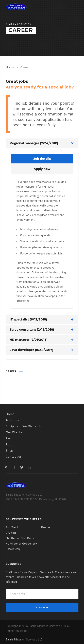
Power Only (13, 549)
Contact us (14, 457)
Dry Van (11, 533)
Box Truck (12, 527)
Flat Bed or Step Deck (20, 538)
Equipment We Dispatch (23, 426)
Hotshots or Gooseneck (21, 544)
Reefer (46, 527)
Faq (9, 438)
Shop (10, 451)
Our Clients (14, 432)
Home (10, 67)
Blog (9, 445)
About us (12, 420)
